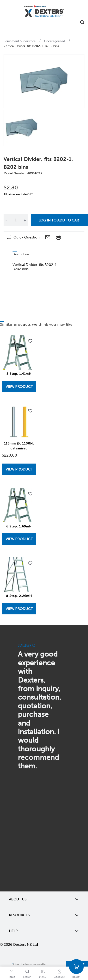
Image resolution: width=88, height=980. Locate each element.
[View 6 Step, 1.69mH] (19, 539)
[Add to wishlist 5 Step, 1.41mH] (30, 341)
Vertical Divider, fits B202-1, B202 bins (31, 46)
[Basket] (76, 967)
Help (44, 931)
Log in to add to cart (60, 220)
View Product (19, 387)
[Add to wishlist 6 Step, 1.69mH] (30, 494)
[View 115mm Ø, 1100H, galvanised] (19, 469)
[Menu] (43, 971)
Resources (44, 915)
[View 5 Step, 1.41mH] (19, 387)
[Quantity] (15, 220)
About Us (44, 899)
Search (27, 977)
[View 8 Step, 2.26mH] (19, 609)
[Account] (59, 971)
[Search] (27, 971)
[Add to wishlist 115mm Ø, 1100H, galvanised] (30, 411)
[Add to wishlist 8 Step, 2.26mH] (30, 563)
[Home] (44, 12)
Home (11, 977)
